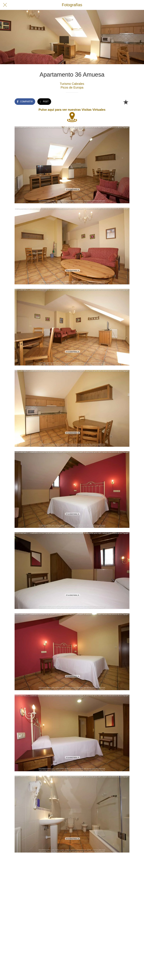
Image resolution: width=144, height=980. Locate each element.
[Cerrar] (5, 5)
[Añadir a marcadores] (126, 102)
